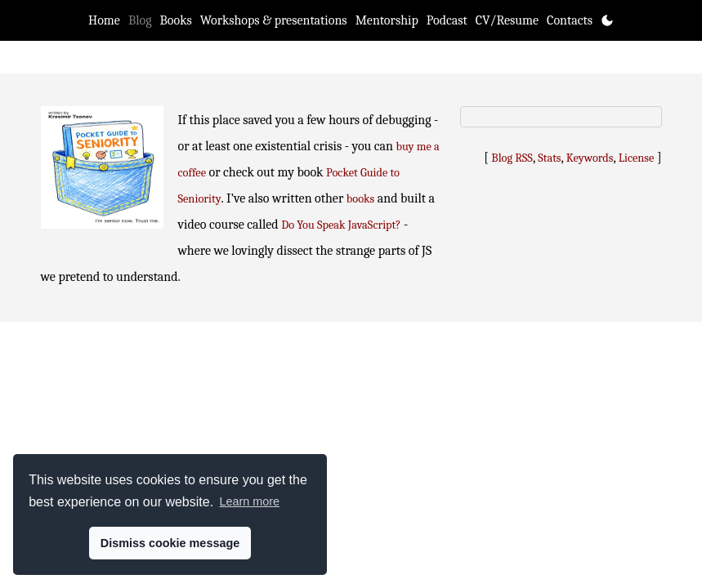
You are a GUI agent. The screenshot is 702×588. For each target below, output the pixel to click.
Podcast (447, 20)
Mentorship (387, 20)
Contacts (570, 20)
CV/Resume (507, 20)
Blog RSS (512, 158)
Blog (140, 20)
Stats (549, 158)
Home (104, 20)
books (360, 199)
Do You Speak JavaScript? (341, 225)
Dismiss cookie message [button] (170, 543)
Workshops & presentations (274, 20)
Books (176, 20)
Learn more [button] (249, 501)
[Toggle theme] (607, 20)
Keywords (590, 158)
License (637, 158)
